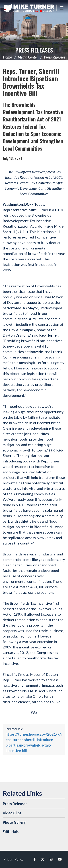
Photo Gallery (14, 822)
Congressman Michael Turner (29, 8)
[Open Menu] (62, 8)
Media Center (28, 57)
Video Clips (12, 813)
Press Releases (34, 50)
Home (7, 57)
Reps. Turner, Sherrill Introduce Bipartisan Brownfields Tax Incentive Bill (31, 82)
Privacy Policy (14, 859)
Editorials (11, 832)
